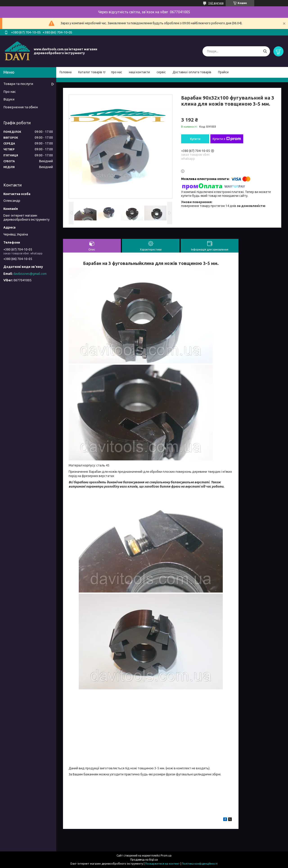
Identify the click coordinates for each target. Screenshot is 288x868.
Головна (66, 72)
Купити (195, 139)
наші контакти (139, 72)
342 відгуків (216, 3)
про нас (117, 72)
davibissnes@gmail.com (30, 274)
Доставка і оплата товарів (192, 72)
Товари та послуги (18, 84)
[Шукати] (265, 51)
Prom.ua (166, 856)
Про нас (10, 92)
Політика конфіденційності (200, 864)
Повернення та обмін (21, 107)
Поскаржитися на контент (162, 864)
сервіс (161, 72)
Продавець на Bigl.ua (144, 860)
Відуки (9, 99)
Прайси (223, 72)
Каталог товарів (90, 72)
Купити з (227, 139)
